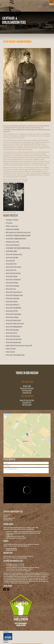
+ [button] (5, 415)
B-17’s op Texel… (10, 223)
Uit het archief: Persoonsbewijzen (14, 314)
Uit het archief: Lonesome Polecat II (14, 292)
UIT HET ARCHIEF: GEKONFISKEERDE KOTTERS (16, 239)
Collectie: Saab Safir (10, 352)
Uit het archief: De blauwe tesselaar (14, 255)
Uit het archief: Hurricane (12, 277)
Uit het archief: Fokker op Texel (13, 336)
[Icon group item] (4, 591)
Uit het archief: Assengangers (13, 286)
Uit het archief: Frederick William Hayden (15, 355)
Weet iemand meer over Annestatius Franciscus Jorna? (18, 233)
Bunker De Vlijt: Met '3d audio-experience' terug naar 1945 (19, 346)
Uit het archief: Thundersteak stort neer (15, 324)
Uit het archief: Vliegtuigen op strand (14, 295)
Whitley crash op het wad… (12, 226)
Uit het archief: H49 (10, 261)
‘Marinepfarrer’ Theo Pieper (12, 220)
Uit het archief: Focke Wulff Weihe (14, 308)
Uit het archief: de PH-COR (12, 311)
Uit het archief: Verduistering (13, 299)
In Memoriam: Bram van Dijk (12, 242)
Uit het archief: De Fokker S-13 (13, 305)
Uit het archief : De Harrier (12, 302)
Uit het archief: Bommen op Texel (13, 321)
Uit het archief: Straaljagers (12, 317)
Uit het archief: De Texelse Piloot (13, 273)
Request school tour (12, 550)
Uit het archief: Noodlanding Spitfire (14, 327)
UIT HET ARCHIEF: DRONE (11, 251)
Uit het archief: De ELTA (11, 264)
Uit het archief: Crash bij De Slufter (14, 339)
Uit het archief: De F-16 (11, 270)
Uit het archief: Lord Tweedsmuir (13, 280)
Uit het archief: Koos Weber (12, 258)
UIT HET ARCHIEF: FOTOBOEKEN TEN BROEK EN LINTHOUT (18, 236)
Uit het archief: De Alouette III (13, 245)
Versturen (26, 475)
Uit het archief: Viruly (11, 289)
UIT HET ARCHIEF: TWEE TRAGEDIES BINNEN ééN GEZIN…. (18, 248)
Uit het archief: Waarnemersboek (14, 343)
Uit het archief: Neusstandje (12, 330)
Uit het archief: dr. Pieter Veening (13, 267)
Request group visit (11, 548)
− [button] (5, 417)
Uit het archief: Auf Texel (12, 333)
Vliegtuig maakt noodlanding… (13, 229)
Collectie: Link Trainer (11, 349)
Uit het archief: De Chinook (12, 283)
